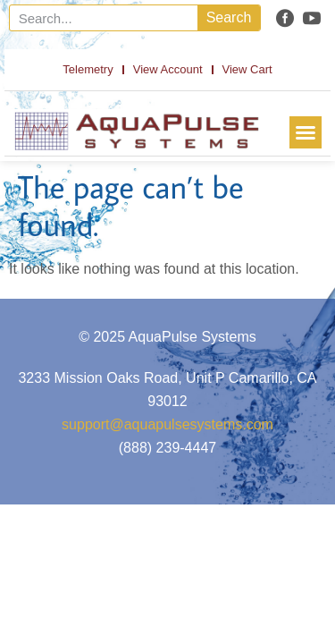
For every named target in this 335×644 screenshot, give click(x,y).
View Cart (247, 69)
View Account (168, 69)
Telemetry (88, 69)
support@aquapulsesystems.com (167, 424)
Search (229, 17)
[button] (306, 132)
